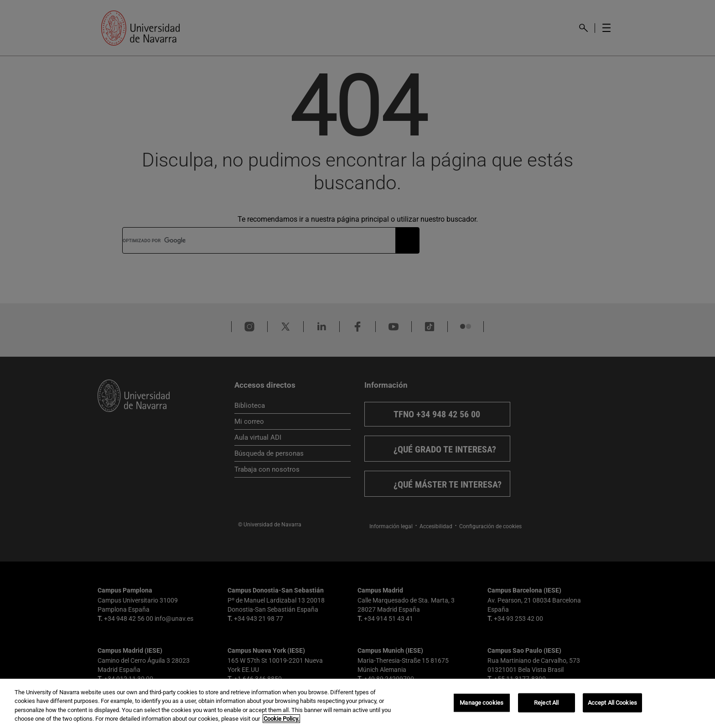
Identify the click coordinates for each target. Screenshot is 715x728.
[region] (357, 703)
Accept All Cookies (612, 703)
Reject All (546, 703)
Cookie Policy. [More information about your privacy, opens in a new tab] (281, 719)
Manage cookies (482, 703)
